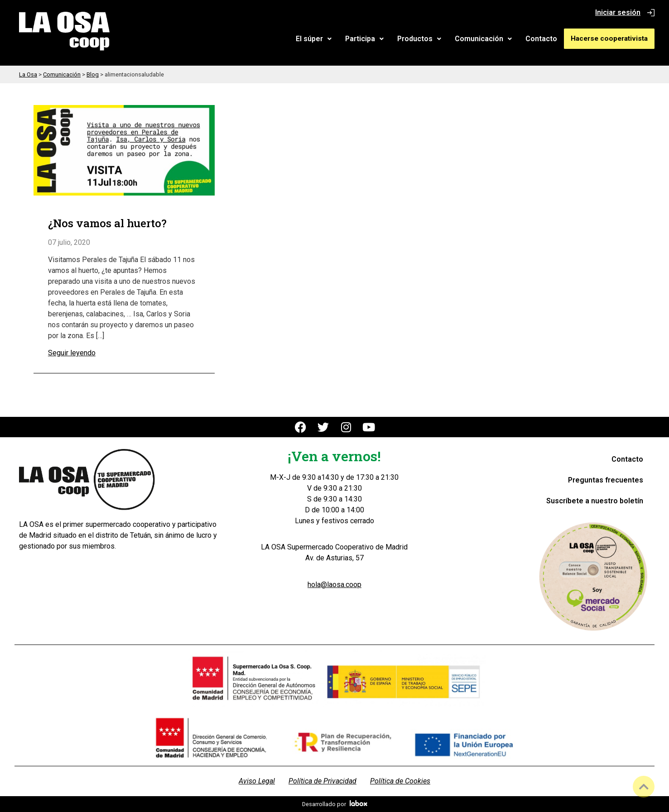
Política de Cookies (400, 781)
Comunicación (486, 39)
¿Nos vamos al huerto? (107, 223)
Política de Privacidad (322, 781)
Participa (367, 39)
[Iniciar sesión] (651, 13)
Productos (422, 39)
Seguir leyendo (72, 353)
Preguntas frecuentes (606, 480)
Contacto (544, 39)
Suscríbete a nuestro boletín (595, 501)
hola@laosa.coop (334, 585)
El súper (316, 39)
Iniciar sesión (618, 12)
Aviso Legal (257, 781)
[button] (316, 39)
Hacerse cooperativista (611, 38)
